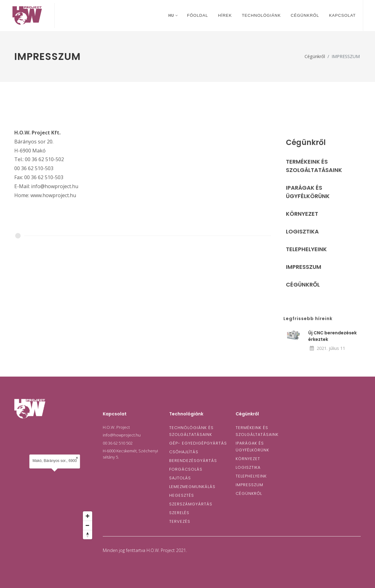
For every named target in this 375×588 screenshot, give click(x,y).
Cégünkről (315, 56)
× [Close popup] (77, 458)
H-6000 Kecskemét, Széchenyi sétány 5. (130, 454)
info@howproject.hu (122, 435)
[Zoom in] (88, 516)
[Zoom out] (88, 525)
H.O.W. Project (116, 427)
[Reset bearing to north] (88, 535)
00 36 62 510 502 (118, 443)
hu (173, 16)
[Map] (55, 484)
